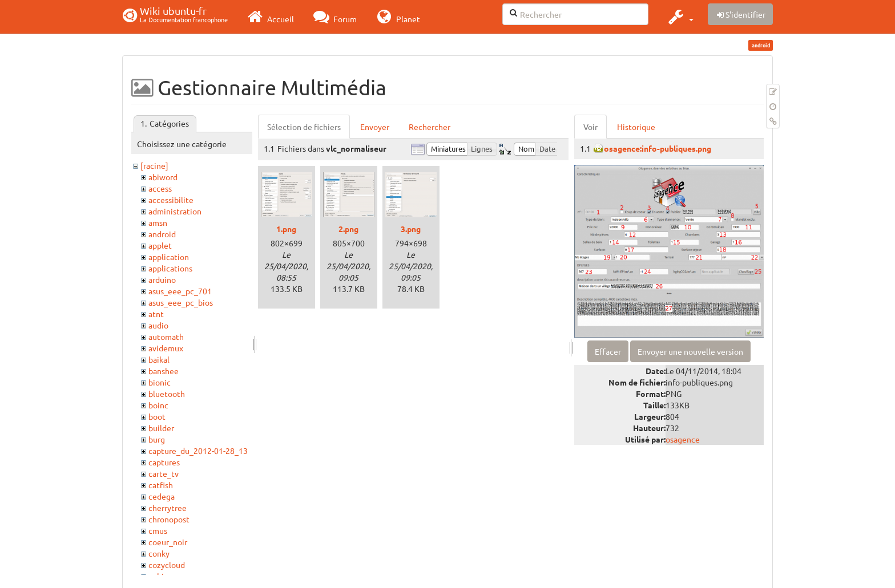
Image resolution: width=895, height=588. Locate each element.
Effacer (608, 351)
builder (161, 428)
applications (170, 268)
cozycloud (167, 565)
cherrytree (168, 508)
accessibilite (171, 200)
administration (175, 211)
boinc (158, 405)
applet (160, 245)
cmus (158, 530)
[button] (680, 17)
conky (159, 553)
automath (166, 336)
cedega (162, 496)
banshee (164, 371)
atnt (156, 314)
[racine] (154, 165)
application (169, 257)
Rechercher (430, 127)
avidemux (166, 348)
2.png (348, 229)
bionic (160, 382)
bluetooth (167, 394)
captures (164, 462)
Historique (636, 127)
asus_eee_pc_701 (180, 291)
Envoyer (375, 127)
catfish (161, 485)
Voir (590, 127)
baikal (159, 359)
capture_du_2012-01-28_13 (198, 451)
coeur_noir (168, 542)
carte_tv (164, 473)
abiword (163, 177)
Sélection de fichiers (304, 127)
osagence (683, 439)
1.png (286, 229)
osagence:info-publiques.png (658, 148)
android (162, 234)
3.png (411, 229)
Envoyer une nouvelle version (690, 351)
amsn (158, 222)
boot (157, 416)
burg (157, 439)
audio (158, 325)
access (160, 188)
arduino (162, 279)
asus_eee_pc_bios (181, 302)
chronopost (169, 519)
